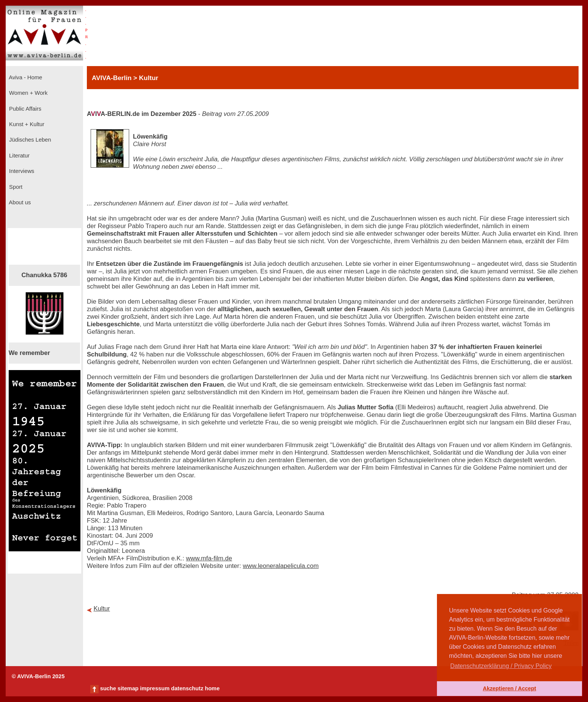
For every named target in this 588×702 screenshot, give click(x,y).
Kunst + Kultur (26, 124)
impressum (155, 688)
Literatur (19, 156)
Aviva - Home (25, 77)
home (212, 688)
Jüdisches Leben (29, 140)
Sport (15, 187)
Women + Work (28, 93)
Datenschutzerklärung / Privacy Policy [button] (501, 666)
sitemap (128, 688)
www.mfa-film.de (209, 558)
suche (108, 688)
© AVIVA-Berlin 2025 (38, 676)
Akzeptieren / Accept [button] (509, 688)
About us (19, 202)
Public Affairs (24, 109)
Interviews (21, 171)
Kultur (102, 609)
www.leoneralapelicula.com (281, 566)
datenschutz (187, 688)
